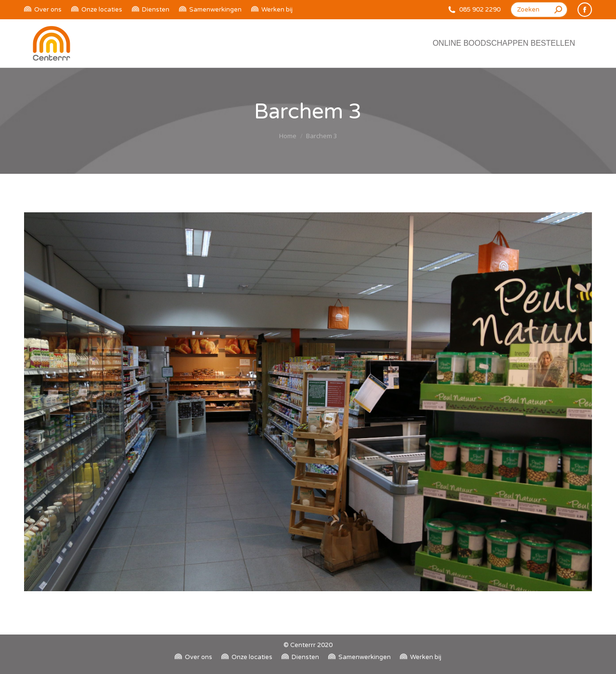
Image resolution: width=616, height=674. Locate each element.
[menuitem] (43, 10)
